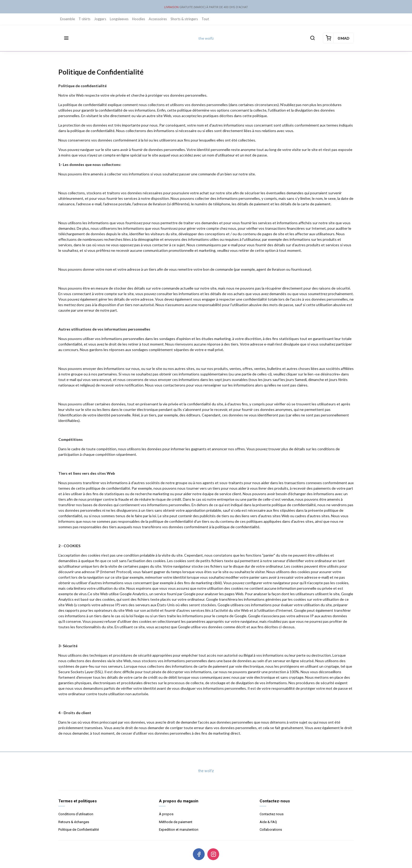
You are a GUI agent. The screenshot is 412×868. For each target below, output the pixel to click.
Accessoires (158, 19)
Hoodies (139, 19)
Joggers (100, 19)
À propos (166, 814)
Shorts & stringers (184, 19)
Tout (205, 19)
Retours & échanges (74, 822)
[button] (66, 38)
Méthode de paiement (176, 822)
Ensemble (68, 19)
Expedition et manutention (179, 830)
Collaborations (271, 830)
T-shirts (84, 19)
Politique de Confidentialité (79, 830)
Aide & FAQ (268, 822)
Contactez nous (272, 814)
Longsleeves (119, 19)
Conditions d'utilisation (76, 814)
